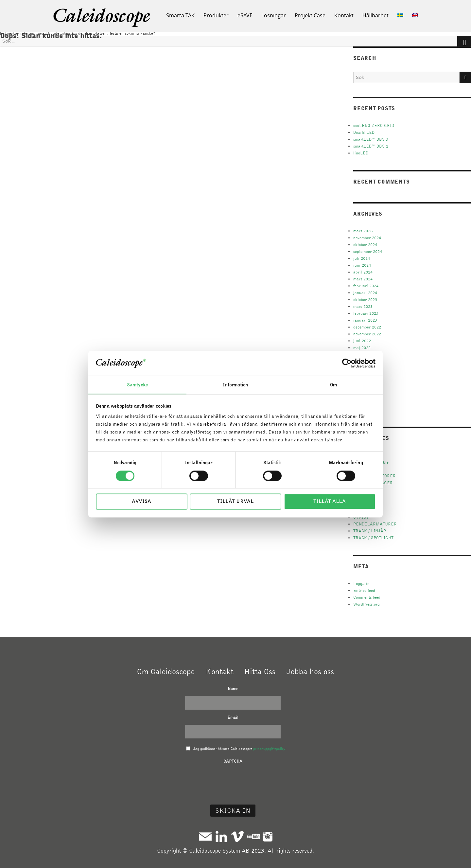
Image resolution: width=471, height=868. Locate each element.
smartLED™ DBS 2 (371, 146)
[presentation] (233, 781)
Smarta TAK (180, 15)
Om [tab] (333, 385)
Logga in (361, 584)
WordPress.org (366, 604)
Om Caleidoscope (166, 671)
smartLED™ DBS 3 (371, 139)
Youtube (253, 836)
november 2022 (367, 334)
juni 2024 (362, 265)
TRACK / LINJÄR (370, 531)
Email (233, 717)
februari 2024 (366, 286)
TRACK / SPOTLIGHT (373, 538)
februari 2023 (366, 313)
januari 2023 (365, 320)
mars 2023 (363, 306)
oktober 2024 (365, 245)
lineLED (361, 153)
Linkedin (221, 836)
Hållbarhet (375, 15)
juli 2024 (362, 258)
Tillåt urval (235, 502)
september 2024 (368, 251)
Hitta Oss (260, 671)
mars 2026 (363, 231)
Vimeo (237, 836)
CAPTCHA (233, 761)
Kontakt (344, 15)
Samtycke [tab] (137, 385)
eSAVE (245, 15)
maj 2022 (362, 348)
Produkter (216, 15)
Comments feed (367, 597)
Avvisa (141, 502)
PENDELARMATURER (375, 524)
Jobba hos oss (310, 671)
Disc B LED (364, 132)
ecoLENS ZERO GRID (374, 125)
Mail (205, 836)
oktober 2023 (365, 300)
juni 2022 (362, 341)
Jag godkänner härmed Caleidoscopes (239, 749)
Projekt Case (310, 15)
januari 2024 (365, 293)
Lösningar (274, 15)
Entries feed (364, 590)
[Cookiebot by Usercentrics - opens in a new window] (347, 363)
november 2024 (367, 238)
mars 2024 (363, 279)
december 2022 (367, 327)
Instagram (268, 836)
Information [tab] (235, 385)
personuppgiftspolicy (269, 749)
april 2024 (363, 272)
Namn (233, 689)
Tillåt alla (330, 502)
